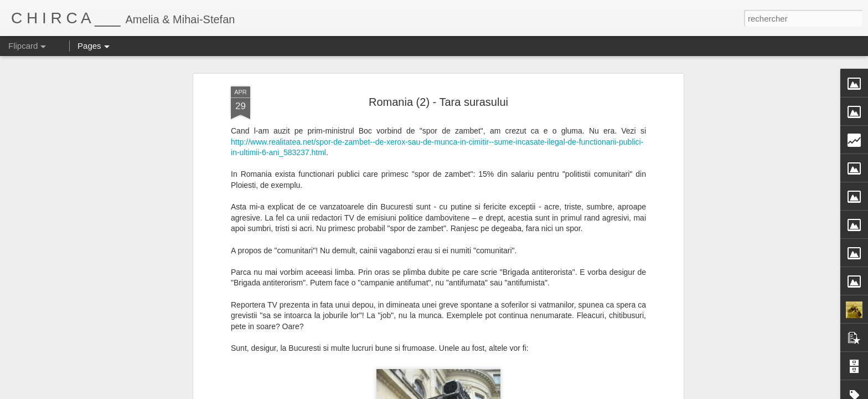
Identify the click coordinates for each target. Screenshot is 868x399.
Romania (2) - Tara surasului (438, 90)
